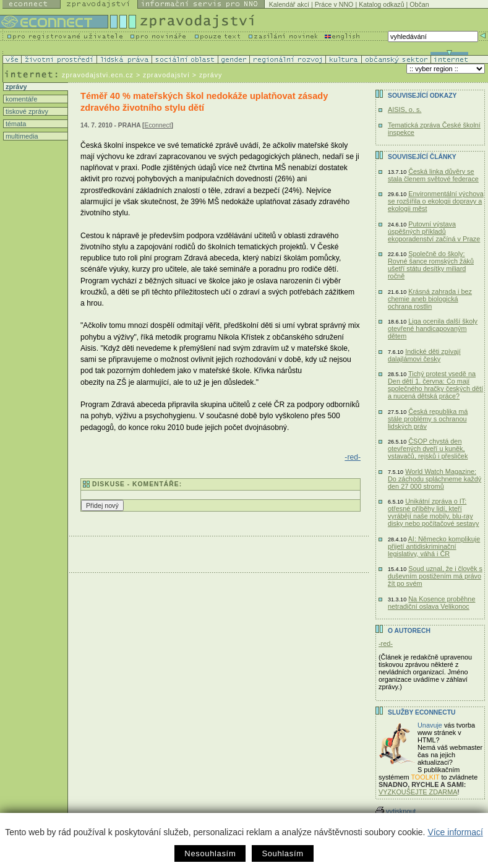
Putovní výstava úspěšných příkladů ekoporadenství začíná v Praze (434, 231)
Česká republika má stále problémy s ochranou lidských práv (428, 419)
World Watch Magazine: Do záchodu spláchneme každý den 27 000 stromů (434, 479)
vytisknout (396, 811)
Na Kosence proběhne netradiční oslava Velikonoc (431, 603)
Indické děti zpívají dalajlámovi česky (424, 355)
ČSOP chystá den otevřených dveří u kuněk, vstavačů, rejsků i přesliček (428, 449)
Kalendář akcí (289, 4)
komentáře (20, 99)
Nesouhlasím (210, 853)
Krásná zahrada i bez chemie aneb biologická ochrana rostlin (430, 299)
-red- (353, 457)
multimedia (21, 136)
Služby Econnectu (422, 712)
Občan (419, 4)
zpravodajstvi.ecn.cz (98, 75)
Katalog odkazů (381, 4)
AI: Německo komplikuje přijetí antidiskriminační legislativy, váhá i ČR (434, 546)
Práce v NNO (334, 4)
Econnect (158, 125)
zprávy (15, 87)
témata (15, 124)
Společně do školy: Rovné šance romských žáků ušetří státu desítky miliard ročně (431, 265)
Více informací (455, 832)
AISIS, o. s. (405, 110)
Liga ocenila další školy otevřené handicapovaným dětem (433, 329)
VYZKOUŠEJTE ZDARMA (418, 792)
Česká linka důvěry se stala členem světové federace (433, 175)
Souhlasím (282, 853)
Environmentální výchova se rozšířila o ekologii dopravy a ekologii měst (436, 201)
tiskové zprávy (26, 111)
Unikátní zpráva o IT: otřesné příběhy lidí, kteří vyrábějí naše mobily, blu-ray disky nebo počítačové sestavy (434, 512)
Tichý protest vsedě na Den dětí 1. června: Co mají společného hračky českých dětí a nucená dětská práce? (435, 385)
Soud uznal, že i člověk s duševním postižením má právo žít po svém (435, 576)
